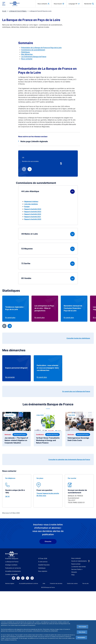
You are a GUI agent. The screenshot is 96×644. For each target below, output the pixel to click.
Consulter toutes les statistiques (78, 338)
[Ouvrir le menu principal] (4, 4)
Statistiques (26, 52)
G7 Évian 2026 (43, 558)
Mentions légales (10, 583)
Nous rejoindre (43, 571)
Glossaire (74, 572)
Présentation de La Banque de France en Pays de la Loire (41, 48)
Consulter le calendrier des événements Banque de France (69, 459)
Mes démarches (27, 54)
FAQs (73, 575)
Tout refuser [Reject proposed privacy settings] (82, 632)
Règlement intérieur (31, 201)
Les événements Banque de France (34, 57)
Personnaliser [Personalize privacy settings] (81, 637)
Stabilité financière (44, 565)
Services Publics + (77, 569)
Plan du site (85, 583)
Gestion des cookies (72, 583)
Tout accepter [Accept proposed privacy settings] (82, 627)
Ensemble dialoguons (12, 558)
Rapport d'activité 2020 (33, 219)
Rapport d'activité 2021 (33, 217)
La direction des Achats (79, 567)
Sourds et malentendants (79, 561)
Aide (44, 583)
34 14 (7, 496)
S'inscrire (48, 541)
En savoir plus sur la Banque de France (76, 391)
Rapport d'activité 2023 (33, 212)
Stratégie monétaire (11, 565)
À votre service (43, 562)
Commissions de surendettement (33, 50)
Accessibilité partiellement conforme (28, 583)
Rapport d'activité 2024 (33, 209)
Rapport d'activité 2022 (33, 214)
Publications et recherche (13, 568)
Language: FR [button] (74, 4)
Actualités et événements (13, 571)
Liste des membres (31, 204)
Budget (27, 207)
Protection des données (56, 583)
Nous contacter (27, 59)
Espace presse (76, 564)
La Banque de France (12, 562)
